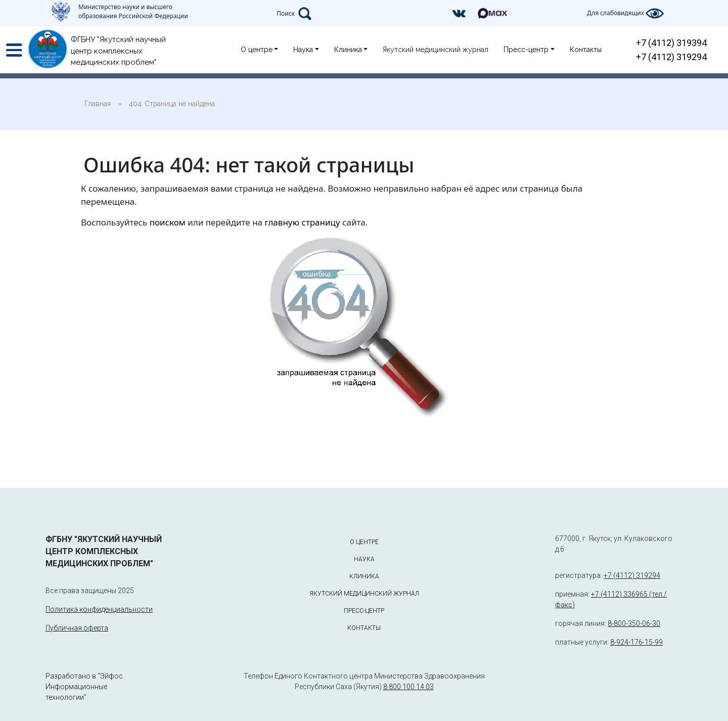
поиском (168, 222)
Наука (303, 50)
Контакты (586, 50)
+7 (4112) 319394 (671, 43)
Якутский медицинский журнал (436, 50)
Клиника (348, 50)
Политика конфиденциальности (99, 609)
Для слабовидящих (625, 13)
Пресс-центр (526, 50)
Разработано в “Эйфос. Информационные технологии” (85, 687)
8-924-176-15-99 (636, 642)
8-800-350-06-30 (634, 623)
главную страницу (302, 222)
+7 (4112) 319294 (671, 57)
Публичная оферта (77, 628)
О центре (257, 50)
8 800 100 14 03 (408, 687)
